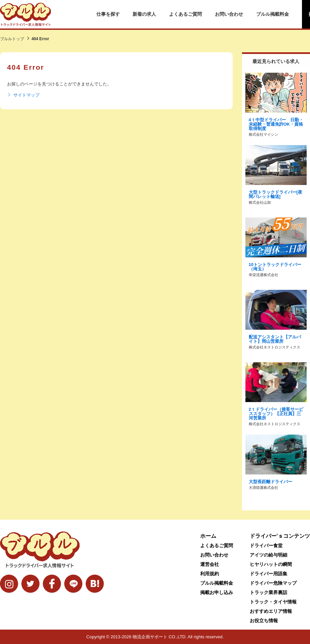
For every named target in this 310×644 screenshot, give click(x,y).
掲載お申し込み (217, 592)
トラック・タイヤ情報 (273, 602)
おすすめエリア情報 (271, 611)
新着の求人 (144, 14)
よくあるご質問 (185, 14)
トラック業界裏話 (268, 592)
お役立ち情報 (264, 621)
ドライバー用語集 (268, 574)
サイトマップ (23, 95)
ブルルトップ (12, 39)
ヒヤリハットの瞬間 (271, 564)
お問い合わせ (229, 14)
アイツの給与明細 (268, 555)
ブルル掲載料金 (273, 14)
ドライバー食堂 (266, 545)
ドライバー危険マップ (273, 583)
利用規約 (210, 574)
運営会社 (210, 564)
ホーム (208, 536)
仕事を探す (108, 14)
